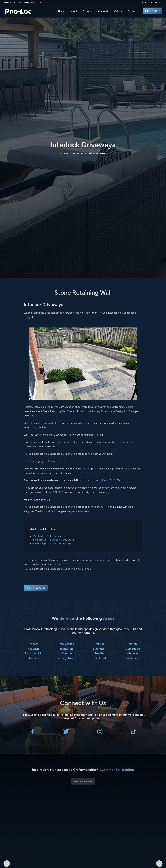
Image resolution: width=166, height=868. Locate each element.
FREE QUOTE (153, 11)
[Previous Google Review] (7, 819)
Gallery (118, 11)
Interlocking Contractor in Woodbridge (52, 544)
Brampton (66, 649)
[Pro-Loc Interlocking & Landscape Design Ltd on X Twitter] (145, 2)
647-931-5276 (13, 3)
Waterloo (133, 658)
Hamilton (100, 653)
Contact (132, 11)
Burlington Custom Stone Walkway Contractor (56, 540)
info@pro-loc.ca (33, 3)
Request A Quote (36, 588)
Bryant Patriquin (119, 812)
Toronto (33, 644)
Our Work (103, 11)
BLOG (158, 2)
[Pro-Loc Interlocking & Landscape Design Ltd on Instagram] (148, 2)
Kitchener (133, 653)
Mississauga (66, 644)
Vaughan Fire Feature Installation (49, 536)
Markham (33, 658)
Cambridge (133, 649)
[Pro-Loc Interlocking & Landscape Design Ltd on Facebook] (142, 2)
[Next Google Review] (159, 819)
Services (87, 11)
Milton (133, 644)
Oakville (100, 644)
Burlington (100, 649)
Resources (78, 153)
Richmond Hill (33, 653)
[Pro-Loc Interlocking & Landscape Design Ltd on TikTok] (151, 2)
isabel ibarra (47, 812)
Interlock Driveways (97, 153)
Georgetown (66, 658)
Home (61, 11)
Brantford (100, 658)
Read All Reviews (83, 781)
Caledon (66, 653)
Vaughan (33, 649)
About (74, 11)
